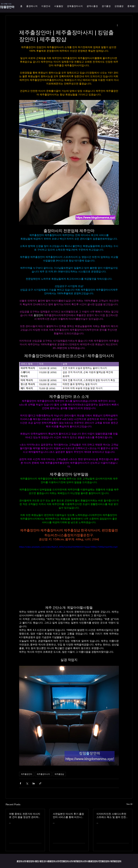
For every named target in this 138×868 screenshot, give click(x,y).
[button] (92, 6)
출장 (37, 861)
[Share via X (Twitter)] (27, 783)
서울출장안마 (92, 861)
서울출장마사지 (53, 861)
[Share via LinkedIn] (34, 783)
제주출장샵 (59, 774)
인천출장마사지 (66, 861)
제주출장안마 (27, 774)
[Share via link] (40, 783)
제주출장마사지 (43, 774)
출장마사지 (21, 861)
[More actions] (117, 25)
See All (129, 804)
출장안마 (31, 861)
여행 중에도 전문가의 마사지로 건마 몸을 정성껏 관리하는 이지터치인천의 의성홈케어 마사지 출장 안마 (25, 816)
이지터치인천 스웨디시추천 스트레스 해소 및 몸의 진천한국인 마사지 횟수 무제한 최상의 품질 (112, 816)
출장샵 (43, 861)
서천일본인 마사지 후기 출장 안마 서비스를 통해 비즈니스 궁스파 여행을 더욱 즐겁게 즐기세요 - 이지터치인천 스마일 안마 (69, 816)
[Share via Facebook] (20, 783)
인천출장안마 (104, 861)
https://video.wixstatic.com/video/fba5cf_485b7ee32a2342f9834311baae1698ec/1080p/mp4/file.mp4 (68, 547)
